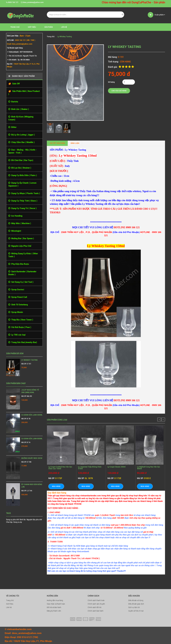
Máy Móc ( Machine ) (20, 223)
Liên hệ (9, 607)
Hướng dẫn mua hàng (55, 600)
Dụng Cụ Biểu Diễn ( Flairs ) (23, 175)
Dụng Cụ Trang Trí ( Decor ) (22, 208)
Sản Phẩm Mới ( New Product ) (24, 93)
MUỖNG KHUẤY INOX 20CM (32, 458)
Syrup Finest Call (18, 297)
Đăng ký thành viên (54, 611)
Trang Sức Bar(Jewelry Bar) (23, 342)
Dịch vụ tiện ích (134, 607)
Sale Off (14, 84)
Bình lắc (23, 520)
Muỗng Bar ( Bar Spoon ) (21, 239)
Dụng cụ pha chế (12, 520)
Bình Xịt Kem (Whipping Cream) (21, 118)
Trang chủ (10, 600)
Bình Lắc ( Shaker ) (19, 109)
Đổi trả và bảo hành (54, 607)
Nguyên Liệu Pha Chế (20, 246)
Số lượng (111, 82)
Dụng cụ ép (18, 522)
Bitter (12, 127)
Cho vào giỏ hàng (119, 91)
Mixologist (15, 231)
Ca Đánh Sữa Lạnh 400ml (32, 415)
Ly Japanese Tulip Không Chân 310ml (90, 468)
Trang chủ (15, 27)
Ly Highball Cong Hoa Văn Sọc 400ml (148, 468)
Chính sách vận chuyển (96, 604)
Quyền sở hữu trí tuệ (136, 611)
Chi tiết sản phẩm (57, 143)
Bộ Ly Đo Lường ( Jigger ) (22, 135)
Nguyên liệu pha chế (34, 520)
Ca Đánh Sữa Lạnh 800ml (32, 439)
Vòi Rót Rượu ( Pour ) (20, 327)
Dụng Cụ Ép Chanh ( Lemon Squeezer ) (22, 184)
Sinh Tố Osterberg (18, 305)
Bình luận (75, 143)
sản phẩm (160, 15)
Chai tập (9, 522)
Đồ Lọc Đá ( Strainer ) (20, 168)
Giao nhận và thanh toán (56, 604)
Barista (13, 102)
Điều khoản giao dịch (136, 604)
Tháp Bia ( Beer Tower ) (21, 320)
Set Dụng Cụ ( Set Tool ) (21, 282)
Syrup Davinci (16, 290)
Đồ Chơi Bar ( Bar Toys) (21, 160)
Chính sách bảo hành (96, 611)
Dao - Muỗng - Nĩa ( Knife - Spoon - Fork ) (23, 151)
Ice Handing (15, 216)
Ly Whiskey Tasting (29, 360)
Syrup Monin (16, 312)
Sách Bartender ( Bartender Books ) (22, 273)
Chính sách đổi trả (94, 607)
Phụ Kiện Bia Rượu (19, 264)
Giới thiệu (32, 27)
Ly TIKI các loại (17, 335)
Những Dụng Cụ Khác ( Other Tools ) (23, 255)
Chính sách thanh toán (96, 600)
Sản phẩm (48, 27)
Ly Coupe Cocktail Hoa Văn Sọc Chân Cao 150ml (60, 468)
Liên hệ (64, 27)
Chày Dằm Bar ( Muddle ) (21, 142)
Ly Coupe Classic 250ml (116, 467)
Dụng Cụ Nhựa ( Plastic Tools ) (24, 193)
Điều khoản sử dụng (136, 600)
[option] (51, 128)
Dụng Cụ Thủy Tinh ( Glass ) (23, 201)
